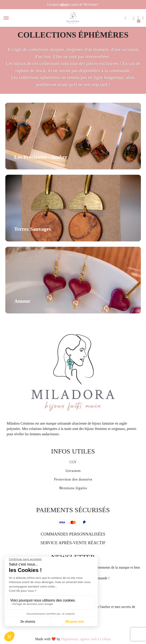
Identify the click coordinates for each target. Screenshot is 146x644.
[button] (125, 18)
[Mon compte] (143, 18)
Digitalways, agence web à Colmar (86, 639)
